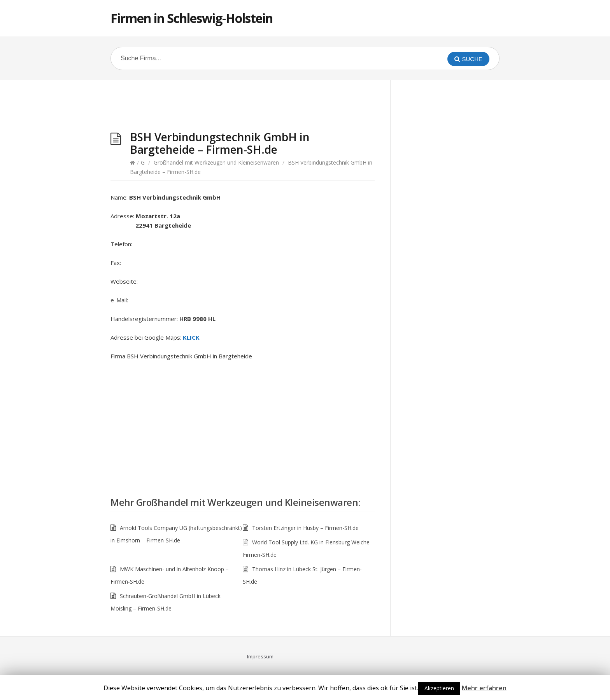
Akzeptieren (439, 688)
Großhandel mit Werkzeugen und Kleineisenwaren (216, 162)
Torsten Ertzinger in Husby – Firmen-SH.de (305, 528)
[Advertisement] (243, 107)
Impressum (260, 656)
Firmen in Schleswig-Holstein (192, 18)
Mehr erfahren (484, 688)
